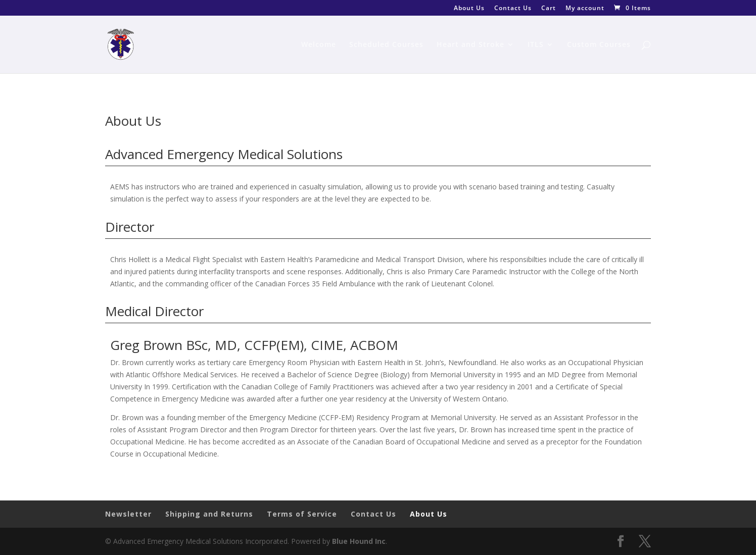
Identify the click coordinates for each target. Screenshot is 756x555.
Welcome (319, 45)
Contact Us (513, 9)
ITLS (536, 45)
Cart (549, 9)
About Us (469, 9)
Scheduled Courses (386, 45)
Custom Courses (599, 45)
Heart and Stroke (470, 45)
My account (585, 9)
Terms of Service (302, 514)
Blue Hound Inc (359, 541)
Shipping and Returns (209, 514)
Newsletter (128, 514)
